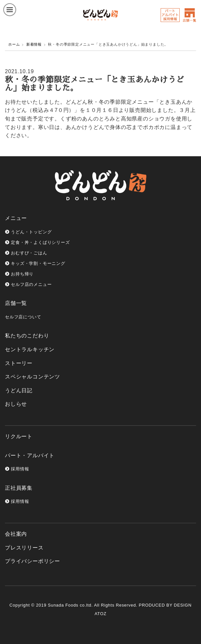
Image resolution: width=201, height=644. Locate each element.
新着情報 (34, 44)
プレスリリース (24, 548)
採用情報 (17, 469)
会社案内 (16, 534)
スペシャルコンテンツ (33, 377)
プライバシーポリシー (33, 561)
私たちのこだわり (27, 336)
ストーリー (19, 363)
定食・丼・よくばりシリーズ (37, 242)
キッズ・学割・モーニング (35, 263)
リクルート (19, 436)
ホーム (14, 44)
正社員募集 (19, 488)
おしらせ (16, 404)
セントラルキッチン (30, 349)
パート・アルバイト (30, 455)
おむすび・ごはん (26, 253)
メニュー (16, 218)
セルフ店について (23, 317)
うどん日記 (19, 390)
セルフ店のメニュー (28, 284)
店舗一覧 (16, 303)
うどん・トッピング (28, 232)
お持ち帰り (19, 274)
